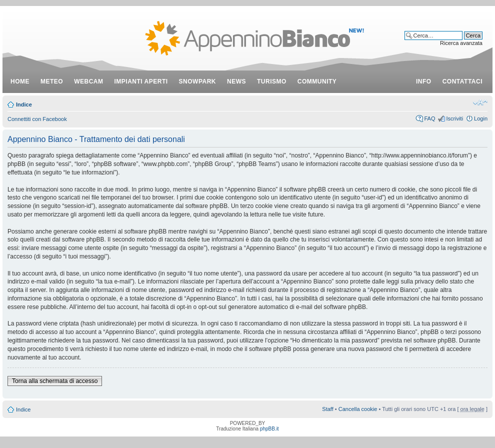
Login (481, 118)
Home (20, 81)
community (317, 81)
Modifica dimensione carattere (480, 102)
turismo (272, 81)
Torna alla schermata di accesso (55, 381)
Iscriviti (454, 118)
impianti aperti (141, 81)
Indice (24, 104)
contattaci (462, 81)
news (236, 81)
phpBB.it (269, 429)
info (424, 81)
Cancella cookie (358, 409)
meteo (52, 81)
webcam (88, 81)
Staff (327, 409)
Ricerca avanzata (461, 43)
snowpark (197, 81)
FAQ (429, 118)
